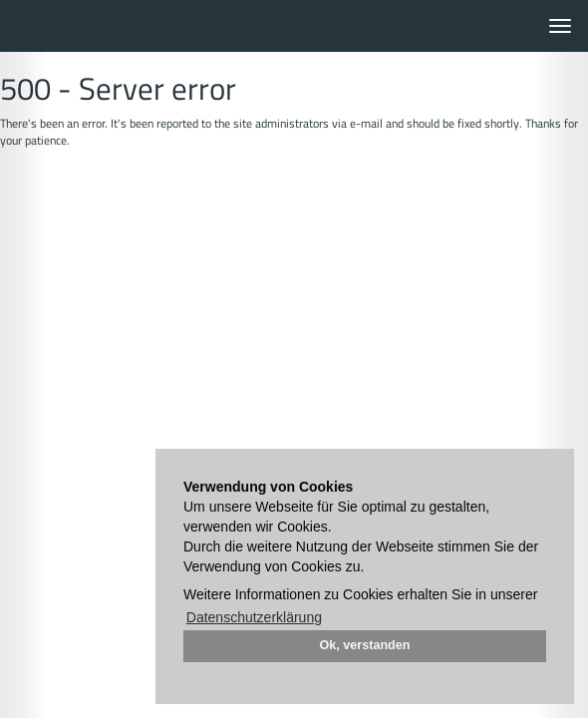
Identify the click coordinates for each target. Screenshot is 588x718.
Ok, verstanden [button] (365, 645)
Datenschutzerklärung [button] (254, 617)
